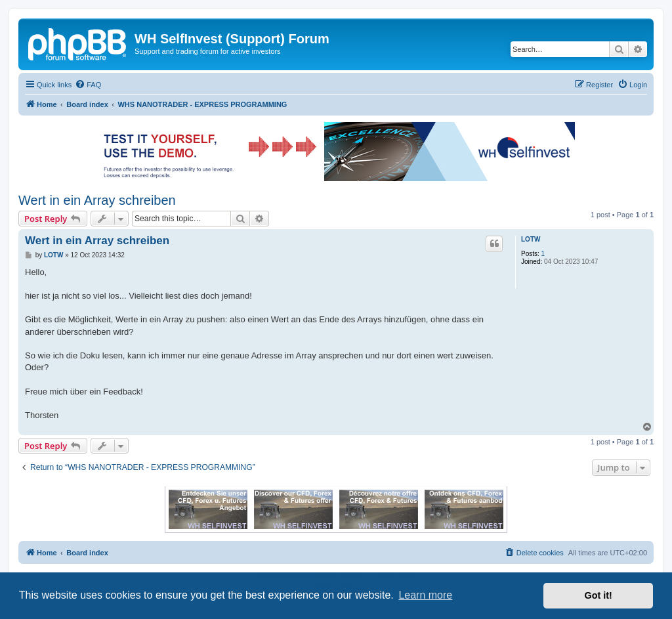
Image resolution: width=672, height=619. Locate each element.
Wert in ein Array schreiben (97, 200)
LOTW (531, 239)
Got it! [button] (598, 595)
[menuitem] (88, 85)
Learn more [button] (425, 595)
